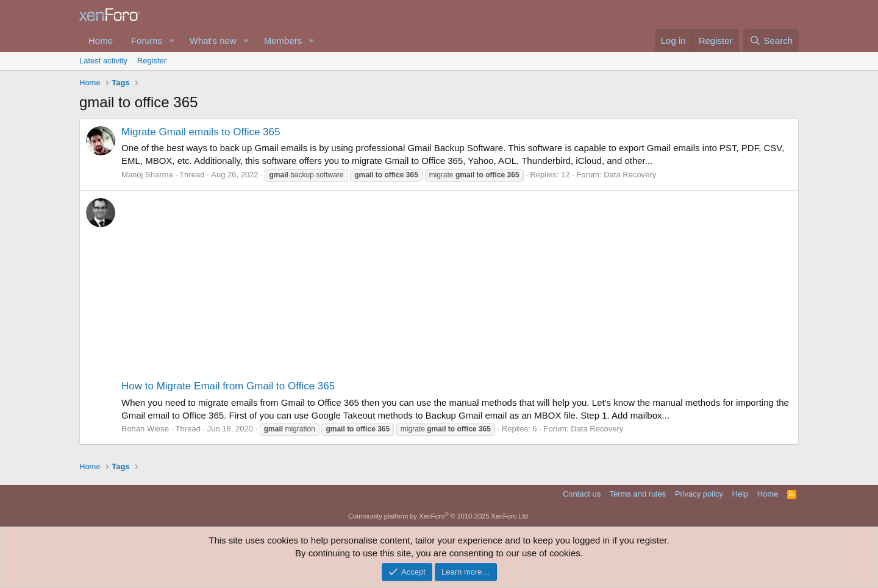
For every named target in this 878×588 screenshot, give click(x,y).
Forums (147, 41)
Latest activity (103, 61)
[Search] (771, 41)
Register (152, 61)
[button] (172, 41)
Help (741, 494)
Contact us (582, 494)
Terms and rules (638, 494)
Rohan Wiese (145, 429)
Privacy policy (699, 494)
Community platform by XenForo (439, 516)
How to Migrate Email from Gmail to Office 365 (228, 386)
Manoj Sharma (147, 175)
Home (101, 41)
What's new (213, 41)
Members (283, 41)
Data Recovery (630, 175)
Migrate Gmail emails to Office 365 (201, 132)
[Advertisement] (457, 288)
